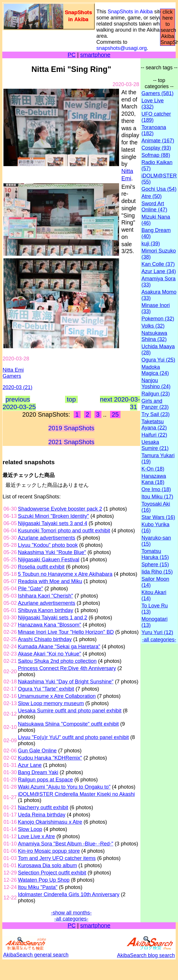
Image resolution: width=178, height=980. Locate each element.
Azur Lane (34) (159, 271)
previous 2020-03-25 (19, 403)
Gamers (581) (158, 93)
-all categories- (71, 919)
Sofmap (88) (156, 155)
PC (72, 55)
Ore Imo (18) (156, 489)
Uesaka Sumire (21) (155, 445)
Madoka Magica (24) (155, 370)
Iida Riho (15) (157, 572)
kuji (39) (151, 244)
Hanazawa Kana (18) (154, 479)
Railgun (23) (156, 394)
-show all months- (71, 913)
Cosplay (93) (156, 148)
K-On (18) (153, 469)
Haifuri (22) (154, 435)
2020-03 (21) (17, 387)
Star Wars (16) (158, 517)
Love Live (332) (153, 104)
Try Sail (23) (156, 414)
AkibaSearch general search (36, 952)
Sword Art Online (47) (154, 207)
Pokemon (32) (158, 319)
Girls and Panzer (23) (155, 404)
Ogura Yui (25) (158, 360)
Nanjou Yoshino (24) (156, 383)
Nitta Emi (13, 370)
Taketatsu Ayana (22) (154, 425)
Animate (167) (158, 141)
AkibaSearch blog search (146, 952)
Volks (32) (153, 326)
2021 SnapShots (71, 442)
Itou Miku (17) (157, 497)
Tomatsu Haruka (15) (155, 554)
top (71, 399)
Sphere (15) (155, 565)
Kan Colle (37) (158, 264)
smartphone (95, 55)
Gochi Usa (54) (159, 189)
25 (115, 414)
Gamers (12, 376)
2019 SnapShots (71, 428)
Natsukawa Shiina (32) (154, 336)
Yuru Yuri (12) (157, 632)
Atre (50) (152, 196)
